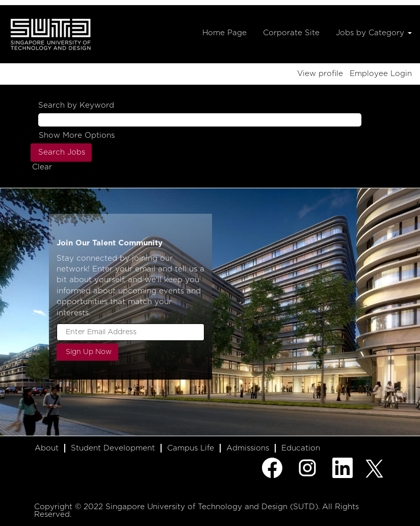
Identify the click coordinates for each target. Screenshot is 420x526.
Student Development (113, 448)
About (47, 448)
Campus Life (191, 448)
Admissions (248, 448)
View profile (320, 74)
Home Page (225, 33)
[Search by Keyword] (200, 120)
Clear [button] (42, 167)
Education (301, 448)
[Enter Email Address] (130, 332)
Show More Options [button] (77, 135)
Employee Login (381, 74)
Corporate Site (291, 33)
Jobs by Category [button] (374, 33)
